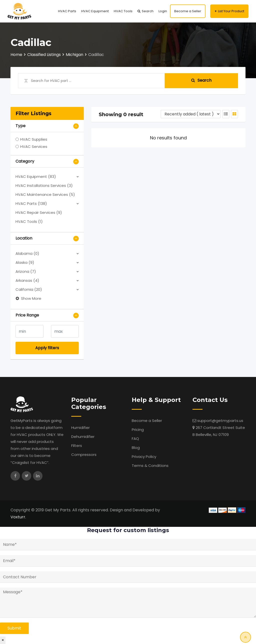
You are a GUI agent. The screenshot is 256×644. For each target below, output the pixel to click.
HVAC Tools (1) (29, 221)
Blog (136, 448)
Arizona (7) (26, 271)
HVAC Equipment (95, 11)
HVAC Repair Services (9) (39, 212)
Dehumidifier (83, 437)
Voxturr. (18, 517)
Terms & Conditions (150, 466)
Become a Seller (188, 11)
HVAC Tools (123, 11)
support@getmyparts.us (220, 421)
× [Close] (3, 640)
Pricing (138, 430)
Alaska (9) (25, 262)
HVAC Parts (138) (31, 203)
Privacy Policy (144, 457)
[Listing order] (191, 114)
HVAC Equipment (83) (36, 176)
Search (148, 11)
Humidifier (80, 428)
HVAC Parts (67, 11)
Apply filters (47, 348)
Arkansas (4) (27, 280)
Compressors (84, 455)
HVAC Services (34, 147)
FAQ (135, 439)
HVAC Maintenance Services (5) (45, 194)
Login (163, 11)
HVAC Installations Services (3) (44, 185)
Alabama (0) (27, 253)
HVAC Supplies (34, 139)
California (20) (29, 289)
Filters (77, 446)
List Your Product (231, 11)
